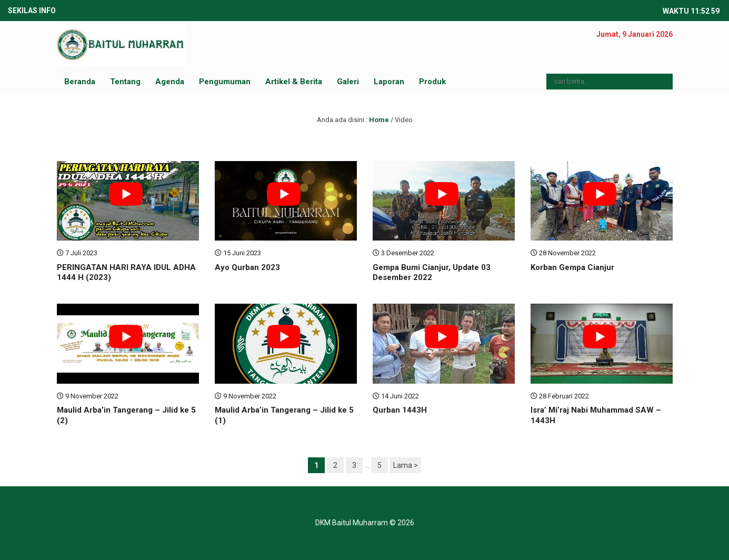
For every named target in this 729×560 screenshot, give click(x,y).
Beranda (80, 82)
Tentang (125, 82)
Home (379, 120)
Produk (432, 82)
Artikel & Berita (294, 82)
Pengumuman (225, 82)
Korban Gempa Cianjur (572, 267)
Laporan (389, 82)
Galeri (348, 82)
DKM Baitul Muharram (352, 523)
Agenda (170, 82)
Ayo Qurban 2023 (247, 267)
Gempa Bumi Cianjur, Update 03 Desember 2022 (432, 273)
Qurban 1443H (400, 410)
